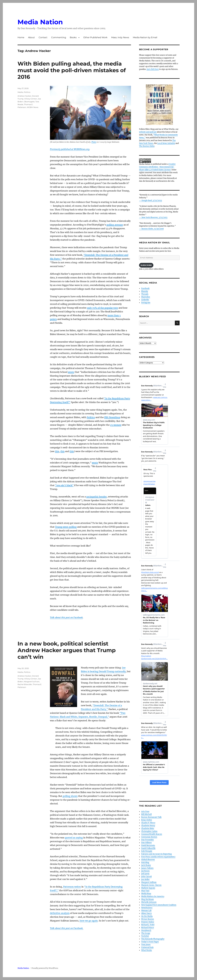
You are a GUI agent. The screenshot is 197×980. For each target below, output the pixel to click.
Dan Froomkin (148, 840)
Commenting (59, 37)
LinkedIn (145, 300)
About (31, 37)
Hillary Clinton (31, 99)
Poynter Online (148, 922)
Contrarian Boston (149, 837)
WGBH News (33, 107)
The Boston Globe (147, 146)
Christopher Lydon (149, 831)
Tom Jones (146, 945)
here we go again (89, 921)
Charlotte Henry (148, 826)
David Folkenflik (148, 848)
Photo (94, 142)
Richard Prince (148, 928)
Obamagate (29, 102)
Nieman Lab (146, 911)
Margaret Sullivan (32, 682)
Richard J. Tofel (148, 925)
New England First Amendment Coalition (159, 905)
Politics (27, 92)
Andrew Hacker (24, 96)
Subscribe (146, 265)
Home (21, 37)
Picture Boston (148, 919)
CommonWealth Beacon (152, 834)
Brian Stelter (147, 820)
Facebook (145, 288)
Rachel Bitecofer (25, 684)
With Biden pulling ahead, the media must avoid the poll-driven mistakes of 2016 (72, 70)
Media (20, 92)
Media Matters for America (153, 896)
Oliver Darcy (146, 913)
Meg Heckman (148, 899)
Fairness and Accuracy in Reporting (156, 854)
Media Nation (40, 22)
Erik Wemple (147, 851)
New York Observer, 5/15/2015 (154, 217)
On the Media (147, 916)
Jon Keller (145, 879)
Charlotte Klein (148, 828)
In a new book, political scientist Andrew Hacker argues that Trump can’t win (67, 650)
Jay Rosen (145, 871)
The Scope (146, 933)
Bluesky (145, 291)
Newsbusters (147, 908)
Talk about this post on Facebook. (67, 928)
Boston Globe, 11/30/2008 (153, 229)
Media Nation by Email (145, 37)
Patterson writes (72, 887)
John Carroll (146, 877)
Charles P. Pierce (148, 823)
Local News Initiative (166, 143)
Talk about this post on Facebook (66, 617)
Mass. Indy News (120, 37)
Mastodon (146, 297)
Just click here (153, 69)
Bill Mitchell (146, 814)
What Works (147, 950)
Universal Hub (147, 947)
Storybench (146, 930)
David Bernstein (148, 845)
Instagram (146, 303)
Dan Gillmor (147, 843)
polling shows (70, 796)
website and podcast (148, 132)
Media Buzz (146, 894)
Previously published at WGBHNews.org (70, 149)
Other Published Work (95, 37)
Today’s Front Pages (150, 942)
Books (73, 37)
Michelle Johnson (149, 902)
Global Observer (148, 860)
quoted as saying (74, 838)
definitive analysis (60, 913)
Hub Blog (145, 862)
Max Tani (145, 891)
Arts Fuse (145, 811)
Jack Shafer (146, 865)
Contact (43, 37)
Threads (145, 294)
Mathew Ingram (148, 888)
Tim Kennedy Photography (153, 939)
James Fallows (147, 868)
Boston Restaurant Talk (151, 817)
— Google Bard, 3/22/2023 (150, 200)
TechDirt (145, 936)
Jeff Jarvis (145, 874)
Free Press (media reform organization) (158, 857)
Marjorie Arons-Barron (151, 885)
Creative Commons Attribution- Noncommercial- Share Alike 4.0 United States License (157, 167)
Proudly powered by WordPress (45, 968)
